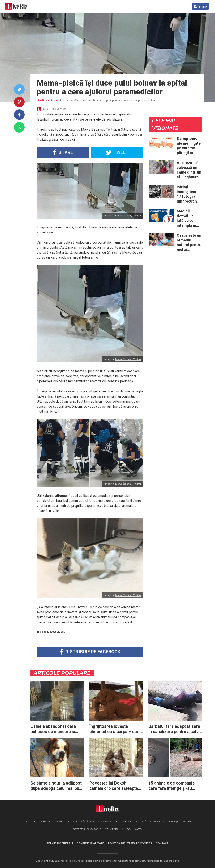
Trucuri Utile (108, 821)
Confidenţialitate (90, 843)
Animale (30, 821)
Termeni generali (60, 843)
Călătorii (112, 829)
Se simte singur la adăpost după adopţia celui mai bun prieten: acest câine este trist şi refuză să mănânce (56, 786)
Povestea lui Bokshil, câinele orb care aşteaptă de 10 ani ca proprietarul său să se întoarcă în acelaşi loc (114, 786)
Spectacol (158, 821)
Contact (162, 843)
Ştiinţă (174, 821)
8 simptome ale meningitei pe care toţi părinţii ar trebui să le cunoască (189, 146)
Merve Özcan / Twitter (128, 216)
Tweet (117, 152)
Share (63, 152)
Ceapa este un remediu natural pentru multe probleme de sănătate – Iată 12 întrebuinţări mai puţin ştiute (189, 243)
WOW (138, 829)
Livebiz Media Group (71, 861)
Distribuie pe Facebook (90, 652)
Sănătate (88, 821)
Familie (45, 821)
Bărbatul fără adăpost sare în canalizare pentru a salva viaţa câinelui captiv (175, 729)
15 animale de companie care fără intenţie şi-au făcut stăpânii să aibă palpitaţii (172, 786)
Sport (187, 821)
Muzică (127, 821)
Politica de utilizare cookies (130, 843)
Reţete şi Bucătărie (87, 829)
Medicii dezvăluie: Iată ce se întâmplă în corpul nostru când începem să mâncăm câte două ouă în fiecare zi (189, 218)
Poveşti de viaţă (66, 821)
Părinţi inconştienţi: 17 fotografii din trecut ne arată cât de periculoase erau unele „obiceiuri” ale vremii (189, 194)
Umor (127, 829)
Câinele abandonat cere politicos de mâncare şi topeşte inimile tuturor (53, 729)
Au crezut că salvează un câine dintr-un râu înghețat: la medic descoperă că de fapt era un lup (189, 170)
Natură (141, 821)
